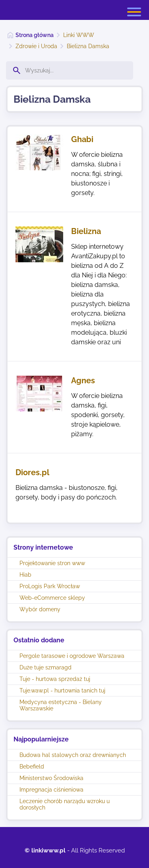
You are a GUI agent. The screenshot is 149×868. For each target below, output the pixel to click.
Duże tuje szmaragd (45, 667)
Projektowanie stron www (52, 563)
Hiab (25, 575)
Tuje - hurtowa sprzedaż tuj (55, 679)
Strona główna (35, 35)
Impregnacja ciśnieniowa (51, 790)
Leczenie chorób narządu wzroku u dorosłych (65, 804)
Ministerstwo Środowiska (51, 778)
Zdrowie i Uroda (36, 46)
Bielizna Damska (88, 46)
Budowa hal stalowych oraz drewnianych (73, 755)
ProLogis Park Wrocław (50, 586)
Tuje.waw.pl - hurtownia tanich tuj (62, 690)
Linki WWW (79, 35)
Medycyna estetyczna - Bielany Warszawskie (61, 705)
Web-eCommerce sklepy (52, 598)
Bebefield (32, 767)
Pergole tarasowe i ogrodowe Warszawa (72, 656)
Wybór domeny (40, 609)
